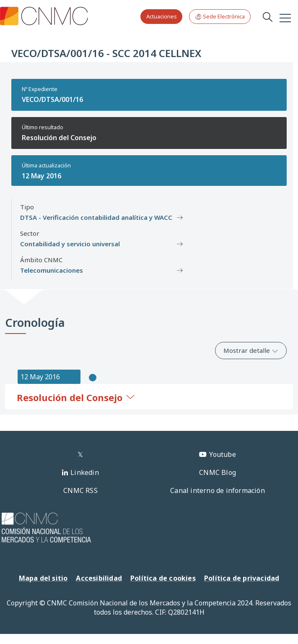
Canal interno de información (218, 490)
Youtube (222, 454)
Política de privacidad (242, 578)
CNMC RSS (80, 490)
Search (267, 17)
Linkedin (85, 472)
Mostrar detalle (251, 350)
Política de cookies (163, 578)
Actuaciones (162, 16)
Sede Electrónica (220, 17)
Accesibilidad (99, 578)
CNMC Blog (218, 472)
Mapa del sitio (43, 578)
